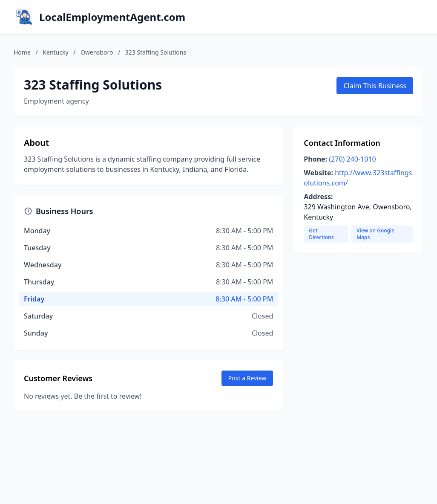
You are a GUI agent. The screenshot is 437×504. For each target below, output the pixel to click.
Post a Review (247, 378)
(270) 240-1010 (352, 159)
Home (22, 52)
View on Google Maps (375, 234)
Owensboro (97, 52)
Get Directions (321, 234)
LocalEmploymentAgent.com (112, 17)
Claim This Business (375, 86)
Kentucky (55, 52)
